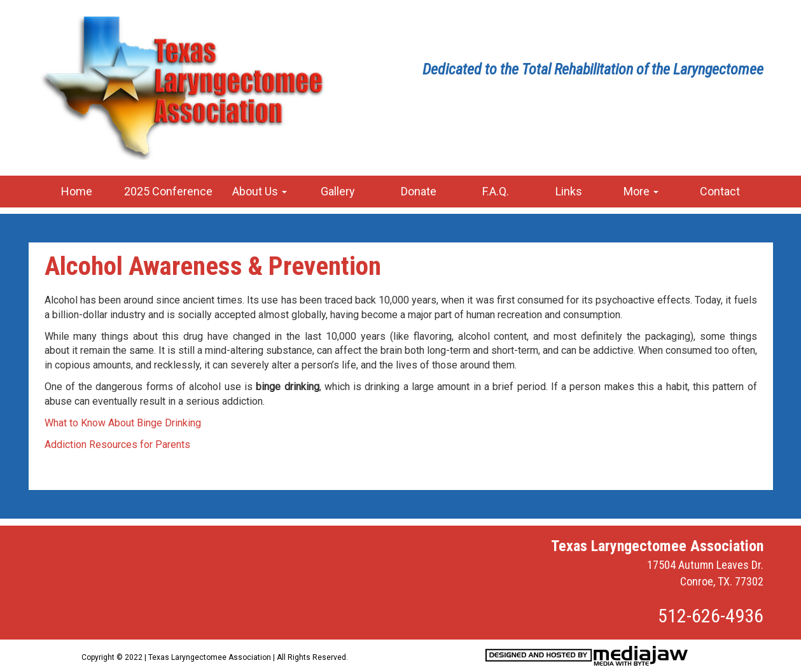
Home (77, 191)
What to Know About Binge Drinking (123, 423)
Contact (720, 191)
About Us (260, 191)
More (641, 191)
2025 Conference (168, 191)
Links (569, 191)
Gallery (338, 191)
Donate (419, 191)
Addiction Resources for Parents (117, 444)
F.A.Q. (496, 191)
